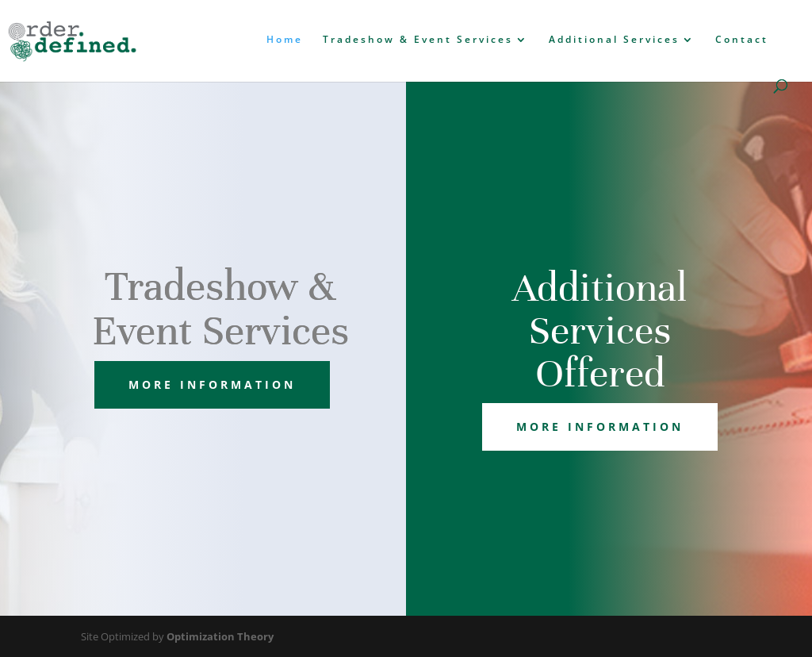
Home (285, 40)
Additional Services (614, 40)
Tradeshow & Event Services (418, 40)
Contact (742, 40)
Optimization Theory (220, 636)
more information (212, 384)
